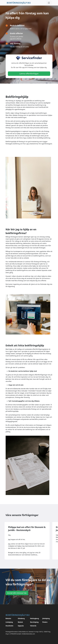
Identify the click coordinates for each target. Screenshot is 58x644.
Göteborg (21, 618)
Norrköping (34, 622)
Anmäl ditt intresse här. (17, 593)
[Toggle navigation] (49, 3)
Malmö (20, 622)
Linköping (9, 622)
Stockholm (9, 626)
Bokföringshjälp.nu (19, 3)
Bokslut (8, 618)
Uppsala (21, 626)
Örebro (45, 622)
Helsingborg (35, 618)
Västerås (33, 626)
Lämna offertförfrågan (29, 74)
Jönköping (46, 618)
